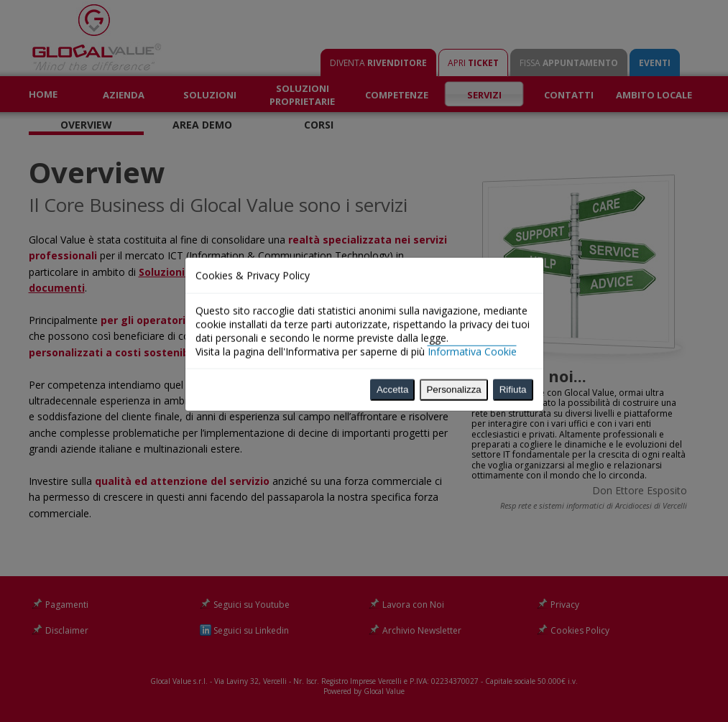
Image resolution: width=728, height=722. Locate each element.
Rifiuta (513, 316)
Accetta (392, 316)
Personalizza (453, 316)
